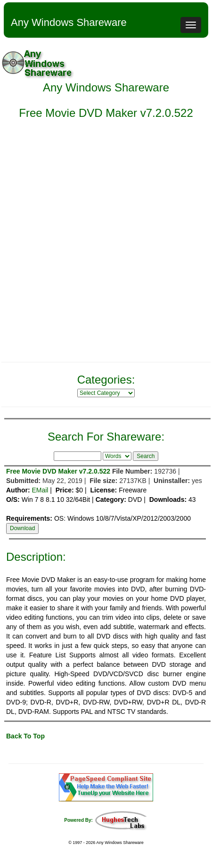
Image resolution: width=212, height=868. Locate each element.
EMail (40, 490)
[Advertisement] (106, 246)
